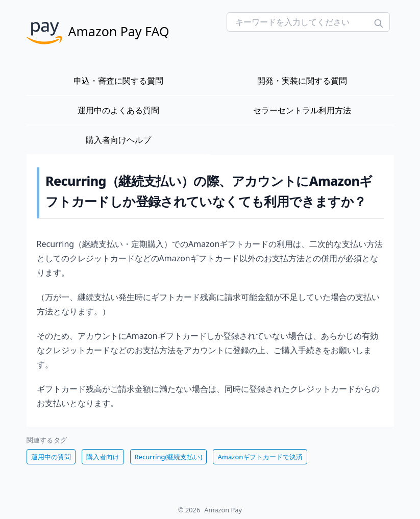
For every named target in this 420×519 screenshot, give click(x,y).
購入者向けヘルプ (118, 140)
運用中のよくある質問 (118, 110)
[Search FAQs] (308, 22)
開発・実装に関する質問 (302, 81)
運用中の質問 (51, 457)
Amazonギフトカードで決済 (260, 457)
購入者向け (103, 457)
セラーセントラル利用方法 (302, 110)
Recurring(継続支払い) (169, 457)
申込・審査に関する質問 (118, 81)
